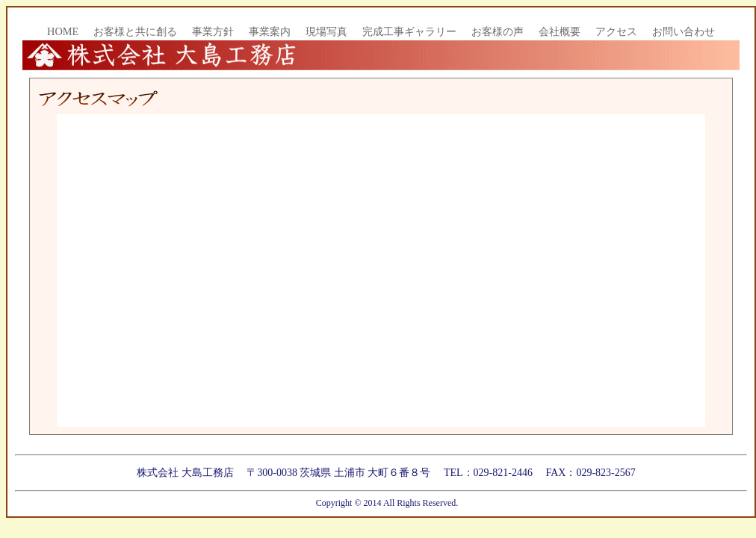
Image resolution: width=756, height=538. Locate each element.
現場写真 (326, 31)
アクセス (616, 31)
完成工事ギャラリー (409, 31)
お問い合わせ (684, 31)
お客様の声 (498, 31)
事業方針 (213, 31)
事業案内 (270, 31)
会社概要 (560, 31)
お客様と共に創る (135, 31)
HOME (63, 31)
